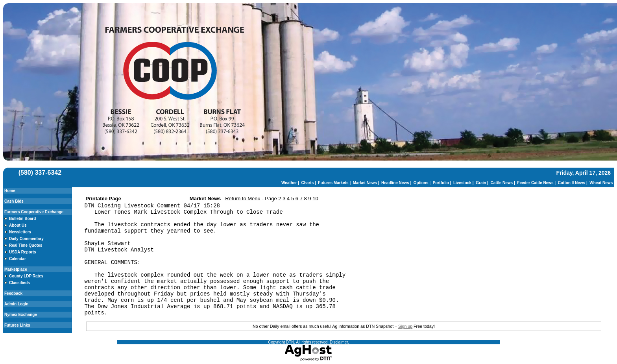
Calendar (18, 259)
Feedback (13, 293)
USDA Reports (23, 252)
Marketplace (16, 269)
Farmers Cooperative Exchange (34, 212)
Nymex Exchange (21, 315)
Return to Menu (243, 199)
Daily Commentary (26, 239)
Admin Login (16, 304)
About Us (18, 225)
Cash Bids (14, 201)
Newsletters (20, 232)
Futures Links (17, 325)
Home (10, 191)
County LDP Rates (26, 276)
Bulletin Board (22, 219)
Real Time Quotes (26, 245)
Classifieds (19, 283)
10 (315, 199)
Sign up (405, 326)
